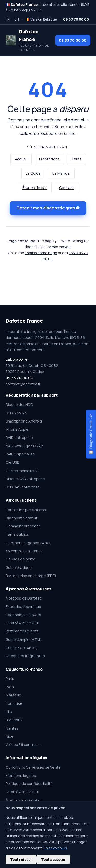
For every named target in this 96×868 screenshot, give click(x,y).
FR (8, 19)
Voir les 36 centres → (24, 744)
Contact (67, 188)
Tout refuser (21, 860)
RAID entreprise (19, 437)
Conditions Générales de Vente (33, 767)
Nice (9, 736)
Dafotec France (24, 321)
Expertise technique (23, 606)
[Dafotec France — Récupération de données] (28, 40)
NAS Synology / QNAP (24, 446)
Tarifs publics (17, 534)
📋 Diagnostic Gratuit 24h (91, 434)
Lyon (10, 687)
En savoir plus (55, 848)
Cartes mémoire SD (23, 471)
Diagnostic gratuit (22, 518)
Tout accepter (53, 860)
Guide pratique (19, 567)
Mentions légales (21, 775)
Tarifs (76, 159)
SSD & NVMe (16, 413)
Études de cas (35, 188)
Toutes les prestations (26, 510)
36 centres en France (24, 551)
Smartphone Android (24, 421)
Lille (9, 711)
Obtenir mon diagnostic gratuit (48, 208)
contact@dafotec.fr (23, 384)
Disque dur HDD (19, 404)
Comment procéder (23, 526)
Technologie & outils (23, 615)
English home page (41, 253)
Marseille (13, 695)
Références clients (22, 631)
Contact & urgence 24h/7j (29, 543)
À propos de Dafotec (24, 598)
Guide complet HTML (24, 639)
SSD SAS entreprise (23, 487)
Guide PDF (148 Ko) (22, 648)
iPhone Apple (17, 429)
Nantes (12, 728)
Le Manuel (61, 173)
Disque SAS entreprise (25, 479)
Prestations (49, 159)
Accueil (21, 159)
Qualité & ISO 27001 (23, 623)
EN (17, 19)
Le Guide (33, 173)
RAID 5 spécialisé (20, 454)
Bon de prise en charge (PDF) (31, 576)
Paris (10, 678)
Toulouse (14, 703)
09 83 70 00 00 (73, 40)
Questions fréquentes (25, 656)
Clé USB (12, 462)
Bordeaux (14, 720)
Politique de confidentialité (29, 783)
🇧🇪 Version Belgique (41, 19)
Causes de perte (20, 559)
